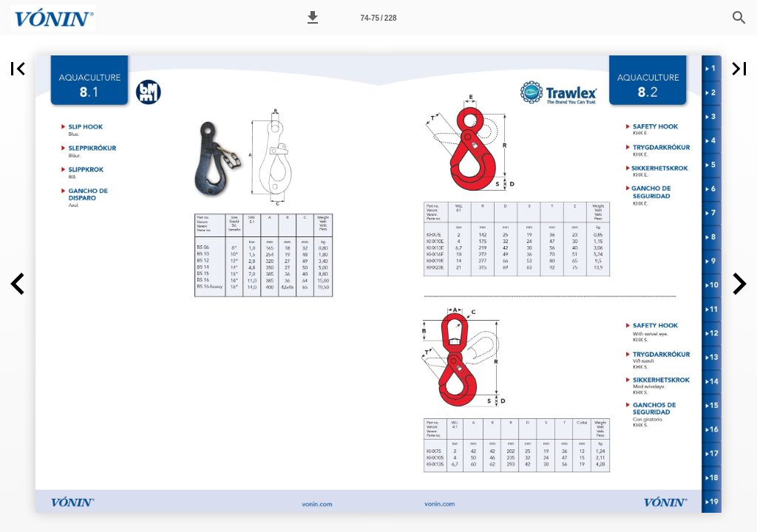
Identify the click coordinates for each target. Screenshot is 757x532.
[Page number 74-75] (378, 18)
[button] (313, 18)
